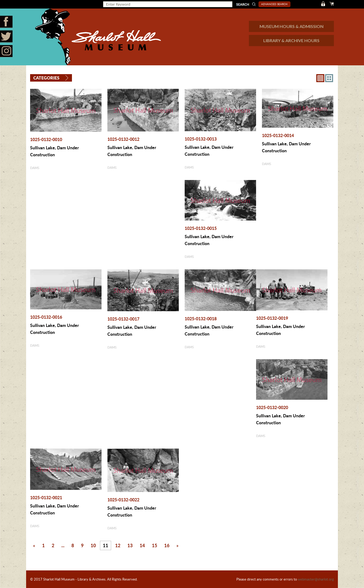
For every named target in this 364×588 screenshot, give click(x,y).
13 (130, 545)
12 (118, 545)
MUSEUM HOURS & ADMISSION (292, 26)
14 (142, 545)
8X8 (320, 78)
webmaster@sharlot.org (316, 579)
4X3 (329, 78)
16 (167, 545)
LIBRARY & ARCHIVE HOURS (291, 40)
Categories (46, 78)
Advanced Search (274, 4)
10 (93, 545)
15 (155, 545)
